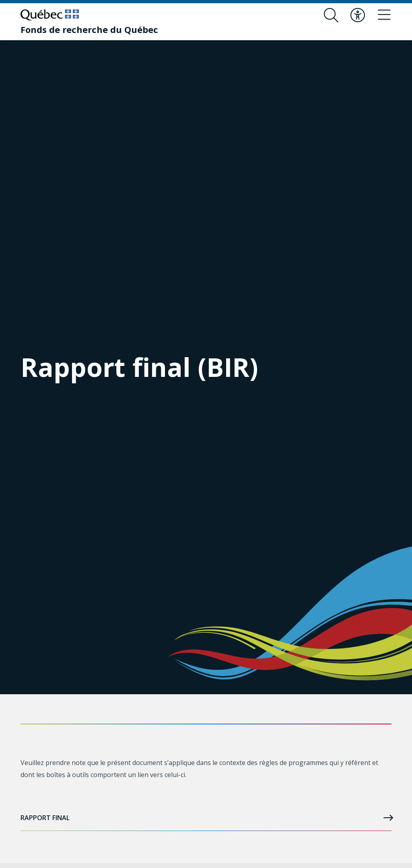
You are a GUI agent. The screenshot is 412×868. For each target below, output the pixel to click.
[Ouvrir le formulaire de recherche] (331, 15)
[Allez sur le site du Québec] (50, 15)
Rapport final (206, 818)
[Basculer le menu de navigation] (384, 15)
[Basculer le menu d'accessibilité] (358, 15)
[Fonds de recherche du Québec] (89, 29)
